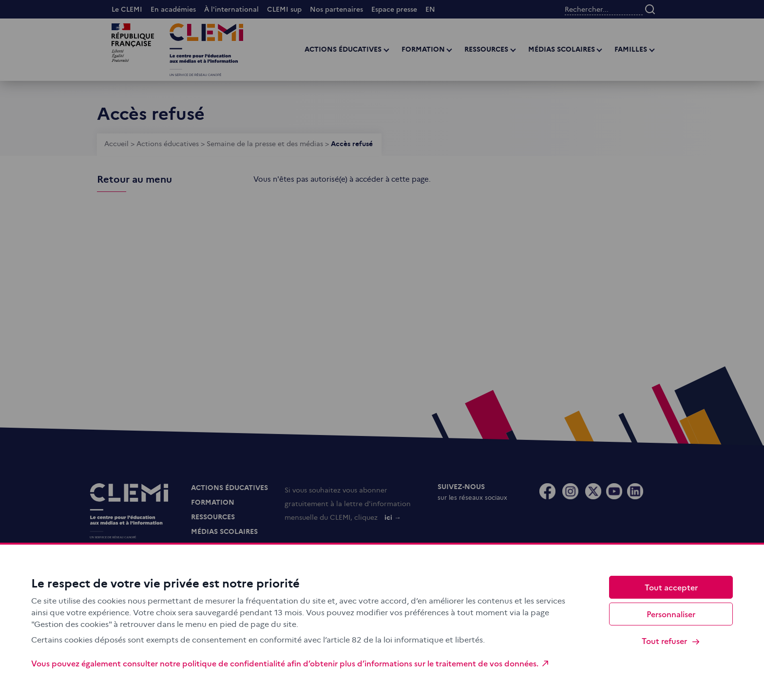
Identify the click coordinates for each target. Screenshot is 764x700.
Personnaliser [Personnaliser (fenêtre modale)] (671, 614)
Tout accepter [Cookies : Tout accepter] (671, 587)
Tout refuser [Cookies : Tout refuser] (671, 641)
